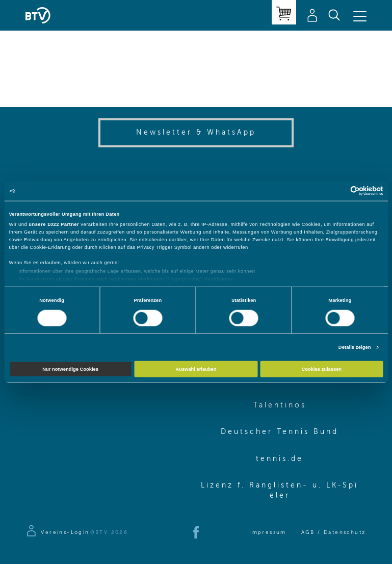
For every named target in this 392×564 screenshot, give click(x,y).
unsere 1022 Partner (54, 224)
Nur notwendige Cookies (70, 369)
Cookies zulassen (322, 369)
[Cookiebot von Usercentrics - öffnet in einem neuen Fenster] (339, 191)
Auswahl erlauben (196, 369)
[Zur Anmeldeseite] (57, 532)
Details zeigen (355, 347)
